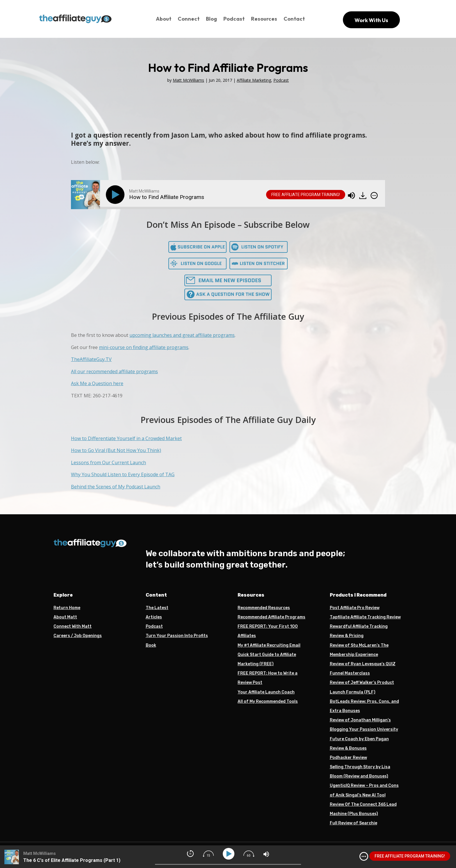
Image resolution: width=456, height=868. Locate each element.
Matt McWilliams (188, 80)
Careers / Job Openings (78, 636)
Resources (264, 19)
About (164, 19)
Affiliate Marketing (254, 80)
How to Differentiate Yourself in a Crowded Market (126, 438)
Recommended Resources (264, 608)
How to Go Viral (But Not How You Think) (116, 450)
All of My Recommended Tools (268, 701)
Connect (189, 19)
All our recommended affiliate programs (114, 371)
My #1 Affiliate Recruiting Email (269, 645)
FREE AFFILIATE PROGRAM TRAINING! (306, 195)
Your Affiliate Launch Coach (266, 692)
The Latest (157, 608)
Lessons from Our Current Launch (108, 463)
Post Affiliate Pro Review (355, 608)
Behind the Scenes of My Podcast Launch (116, 487)
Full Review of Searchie (353, 823)
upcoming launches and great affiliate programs (182, 335)
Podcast (234, 19)
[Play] (116, 195)
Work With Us (371, 20)
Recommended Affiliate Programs (271, 617)
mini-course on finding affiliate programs (144, 347)
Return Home (67, 608)
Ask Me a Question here (97, 383)
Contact (294, 19)
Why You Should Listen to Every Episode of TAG (123, 474)
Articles (154, 617)
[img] (374, 195)
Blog (211, 19)
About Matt (65, 617)
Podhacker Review (348, 758)
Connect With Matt (73, 626)
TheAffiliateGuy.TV (91, 359)
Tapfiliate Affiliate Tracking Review (365, 617)
